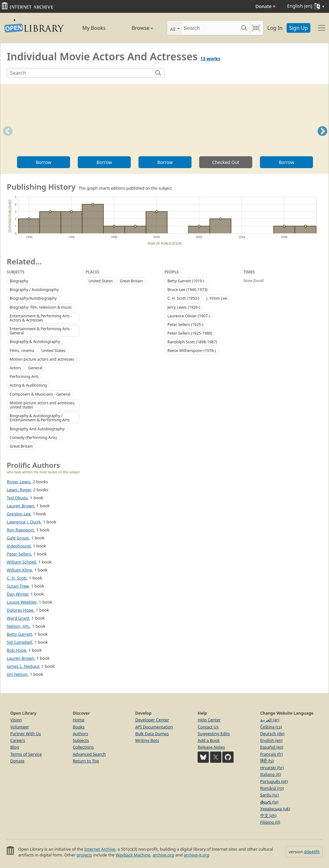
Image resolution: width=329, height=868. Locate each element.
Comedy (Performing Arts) (33, 438)
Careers (18, 740)
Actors (15, 368)
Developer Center (152, 720)
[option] (44, 129)
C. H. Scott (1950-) (183, 298)
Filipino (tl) (270, 822)
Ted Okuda (17, 498)
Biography (19, 281)
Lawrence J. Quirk (24, 522)
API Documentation (154, 727)
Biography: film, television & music (41, 307)
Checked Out (226, 162)
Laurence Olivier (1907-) (189, 316)
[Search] (210, 28)
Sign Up (298, 28)
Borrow (43, 162)
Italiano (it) (271, 774)
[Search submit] (244, 28)
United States (53, 351)
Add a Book (209, 740)
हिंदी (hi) (267, 761)
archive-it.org (197, 855)
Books (79, 727)
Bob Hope (17, 650)
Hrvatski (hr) (272, 768)
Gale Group (18, 538)
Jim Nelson (17, 674)
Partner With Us (26, 734)
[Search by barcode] (256, 28)
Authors (80, 734)
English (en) (271, 740)
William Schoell (22, 562)
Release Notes (211, 747)
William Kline (19, 570)
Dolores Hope (20, 610)
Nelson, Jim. (18, 626)
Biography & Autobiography (35, 342)
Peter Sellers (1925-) (185, 325)
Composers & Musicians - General (40, 394)
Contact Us (208, 727)
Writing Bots (147, 740)
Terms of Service (26, 754)
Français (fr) (271, 754)
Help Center (209, 720)
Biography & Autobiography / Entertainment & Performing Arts (40, 418)
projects (84, 855)
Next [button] (322, 139)
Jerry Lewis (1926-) (184, 307)
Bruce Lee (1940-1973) (187, 290)
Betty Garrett (19, 634)
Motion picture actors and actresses (42, 359)
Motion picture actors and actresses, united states (42, 405)
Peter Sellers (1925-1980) (190, 333)
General (35, 368)
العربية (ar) (270, 720)
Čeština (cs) (271, 727)
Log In (275, 28)
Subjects (81, 740)
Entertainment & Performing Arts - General (41, 331)
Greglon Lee (19, 514)
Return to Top (86, 761)
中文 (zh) (268, 815)
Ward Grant (18, 618)
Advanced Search (89, 754)
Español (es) (272, 747)
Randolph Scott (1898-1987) (192, 342)
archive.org (163, 855)
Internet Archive (100, 849)
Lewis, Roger (19, 490)
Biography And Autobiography (37, 429)
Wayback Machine (133, 855)
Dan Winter (18, 594)
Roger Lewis (19, 482)
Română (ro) (272, 788)
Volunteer (20, 727)
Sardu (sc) (270, 795)
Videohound (19, 546)
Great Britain (21, 446)
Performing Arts (24, 377)
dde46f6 (312, 852)
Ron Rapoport (20, 530)
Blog (15, 747)
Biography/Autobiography (33, 298)
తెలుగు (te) (269, 802)
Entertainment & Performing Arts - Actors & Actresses (41, 318)
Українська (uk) (275, 809)
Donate (266, 6)
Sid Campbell (20, 642)
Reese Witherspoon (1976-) (192, 351)
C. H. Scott (17, 578)
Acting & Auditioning (28, 385)
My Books (94, 28)
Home (78, 720)
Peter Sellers (19, 554)
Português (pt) (274, 781)
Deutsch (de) (272, 734)
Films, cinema (22, 351)
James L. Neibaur (23, 666)
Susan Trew (18, 586)
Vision (16, 720)
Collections (83, 747)
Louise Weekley (22, 602)
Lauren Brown (20, 506)
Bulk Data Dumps (152, 734)
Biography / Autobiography (34, 290)
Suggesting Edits (214, 734)
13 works (210, 59)
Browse (136, 28)
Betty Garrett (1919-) (186, 281)
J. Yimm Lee (217, 298)
